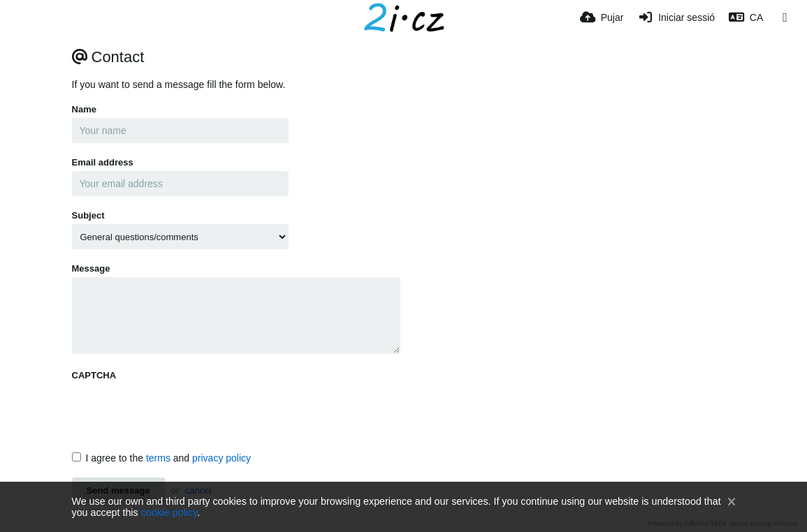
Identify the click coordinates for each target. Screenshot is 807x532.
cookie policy (169, 512)
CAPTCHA (94, 375)
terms (158, 458)
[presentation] (178, 411)
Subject (88, 215)
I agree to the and (162, 458)
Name (84, 109)
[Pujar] (602, 17)
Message (91, 268)
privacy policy (221, 458)
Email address (103, 162)
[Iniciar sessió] (676, 17)
